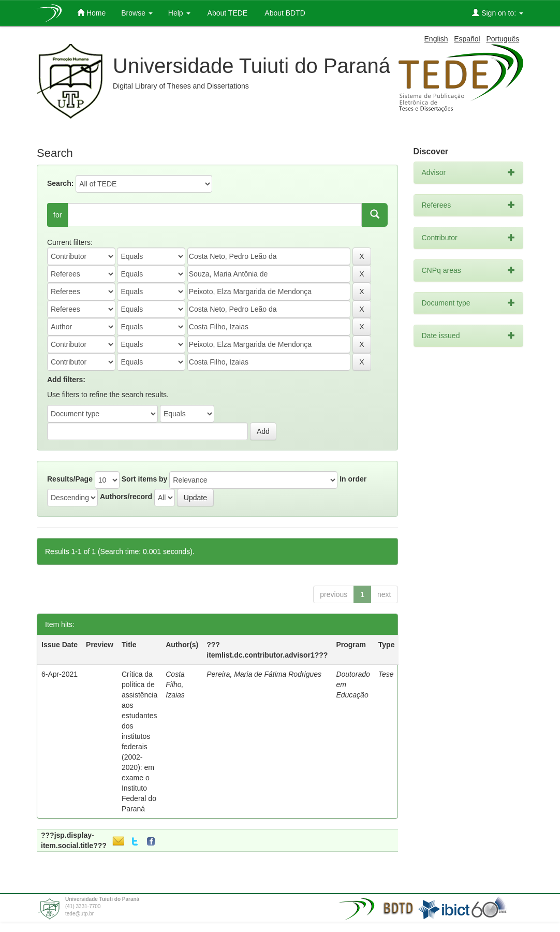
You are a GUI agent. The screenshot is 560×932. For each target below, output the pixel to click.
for (57, 215)
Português (503, 39)
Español (467, 39)
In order (353, 479)
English (436, 39)
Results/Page (70, 479)
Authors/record (126, 497)
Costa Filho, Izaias (175, 685)
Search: (60, 183)
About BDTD (284, 13)
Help (179, 13)
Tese (386, 674)
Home (91, 13)
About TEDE (227, 13)
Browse (137, 13)
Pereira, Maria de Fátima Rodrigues (264, 674)
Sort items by (145, 479)
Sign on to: (498, 13)
